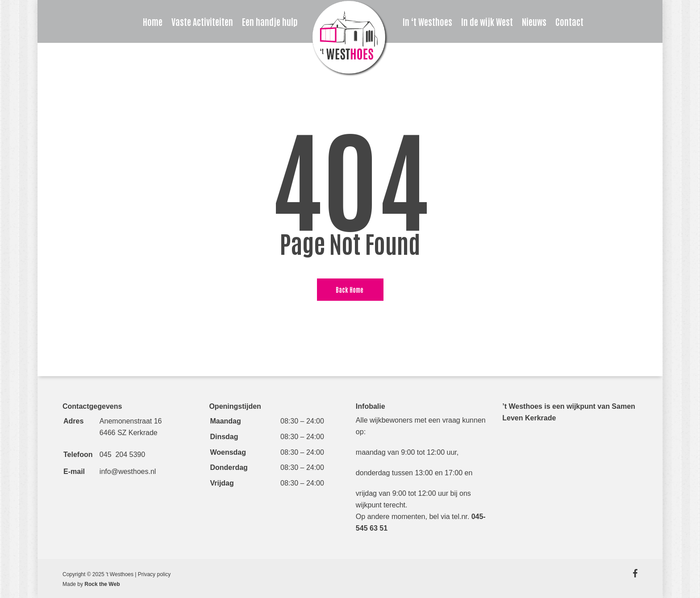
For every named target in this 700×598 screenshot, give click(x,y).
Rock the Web (102, 584)
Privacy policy (154, 574)
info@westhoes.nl (128, 471)
